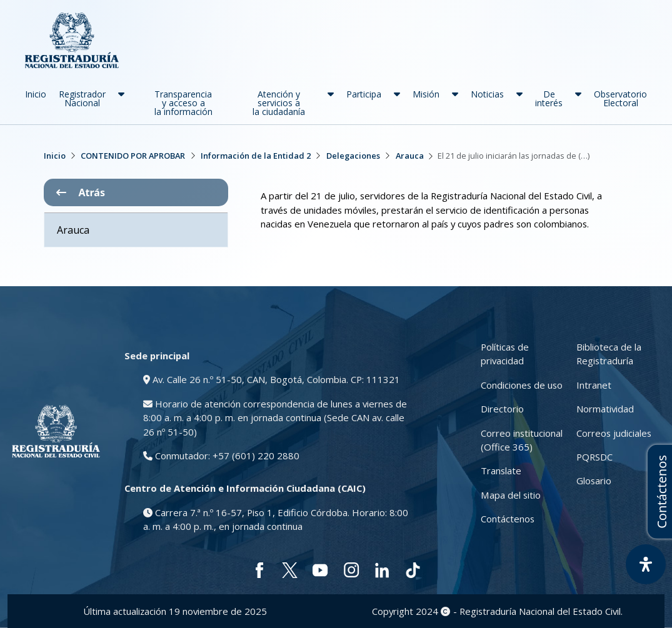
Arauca (410, 156)
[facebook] (259, 570)
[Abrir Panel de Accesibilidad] (646, 564)
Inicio (36, 94)
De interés (549, 98)
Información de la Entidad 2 (256, 156)
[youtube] (320, 570)
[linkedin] (382, 570)
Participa (364, 94)
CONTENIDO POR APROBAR (133, 156)
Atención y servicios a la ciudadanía (279, 103)
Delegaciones (353, 156)
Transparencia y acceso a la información (183, 103)
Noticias (487, 94)
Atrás (81, 192)
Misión (426, 94)
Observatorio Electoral (620, 98)
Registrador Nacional (82, 98)
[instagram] (352, 570)
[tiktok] (413, 570)
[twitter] (290, 570)
